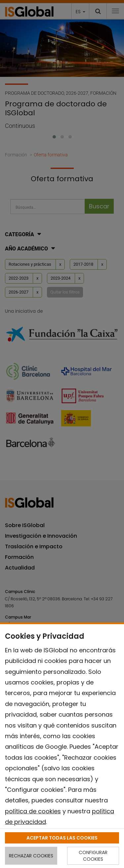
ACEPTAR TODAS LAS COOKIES (62, 838)
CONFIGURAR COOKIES (93, 856)
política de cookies (33, 811)
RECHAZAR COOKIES (31, 856)
